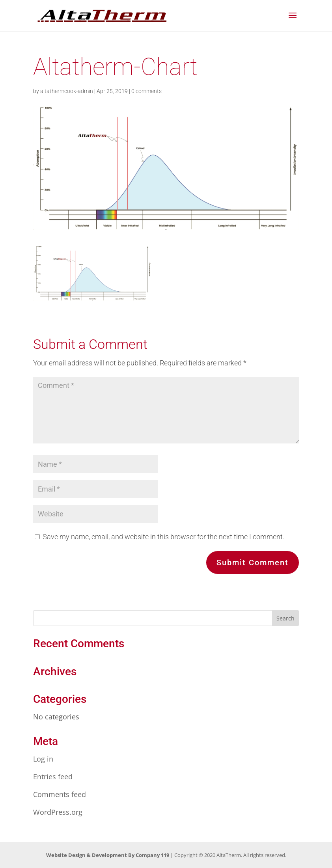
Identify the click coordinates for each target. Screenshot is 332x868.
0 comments (146, 91)
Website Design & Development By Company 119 (108, 855)
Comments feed (60, 794)
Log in (43, 759)
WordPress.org (58, 812)
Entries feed (53, 777)
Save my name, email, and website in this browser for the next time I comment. (163, 537)
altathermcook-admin (67, 91)
